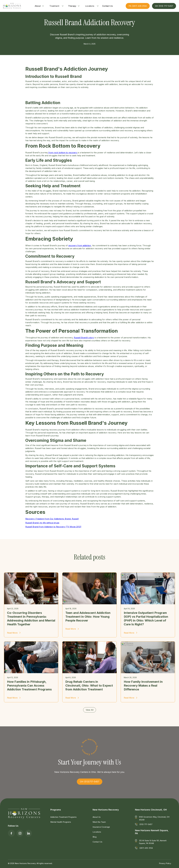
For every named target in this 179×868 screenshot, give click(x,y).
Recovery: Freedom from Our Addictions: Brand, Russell (52, 519)
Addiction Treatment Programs (63, 817)
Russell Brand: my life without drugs (42, 523)
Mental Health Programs (61, 822)
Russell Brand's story (84, 338)
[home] (12, 6)
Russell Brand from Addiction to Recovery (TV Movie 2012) (53, 527)
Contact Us (97, 842)
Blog (95, 837)
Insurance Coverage (101, 827)
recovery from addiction (80, 246)
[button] (40, 6)
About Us (97, 817)
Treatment (54, 6)
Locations (90, 6)
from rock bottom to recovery (63, 153)
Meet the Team (99, 822)
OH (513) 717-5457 (164, 6)
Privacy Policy (165, 863)
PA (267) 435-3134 (138, 6)
